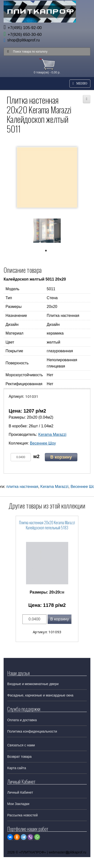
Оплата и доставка (22, 720)
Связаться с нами (21, 745)
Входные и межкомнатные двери (33, 684)
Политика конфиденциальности (32, 731)
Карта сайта (17, 768)
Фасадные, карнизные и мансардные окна (40, 695)
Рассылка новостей (22, 815)
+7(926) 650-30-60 (23, 35)
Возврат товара (19, 757)
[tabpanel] (47, 232)
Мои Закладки (18, 804)
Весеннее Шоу (43, 443)
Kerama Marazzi (52, 434)
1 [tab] (48, 252)
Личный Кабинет (20, 792)
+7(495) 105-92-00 (23, 28)
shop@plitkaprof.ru (23, 40)
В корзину (61, 457)
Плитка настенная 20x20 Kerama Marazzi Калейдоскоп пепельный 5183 (47, 525)
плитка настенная (22, 487)
